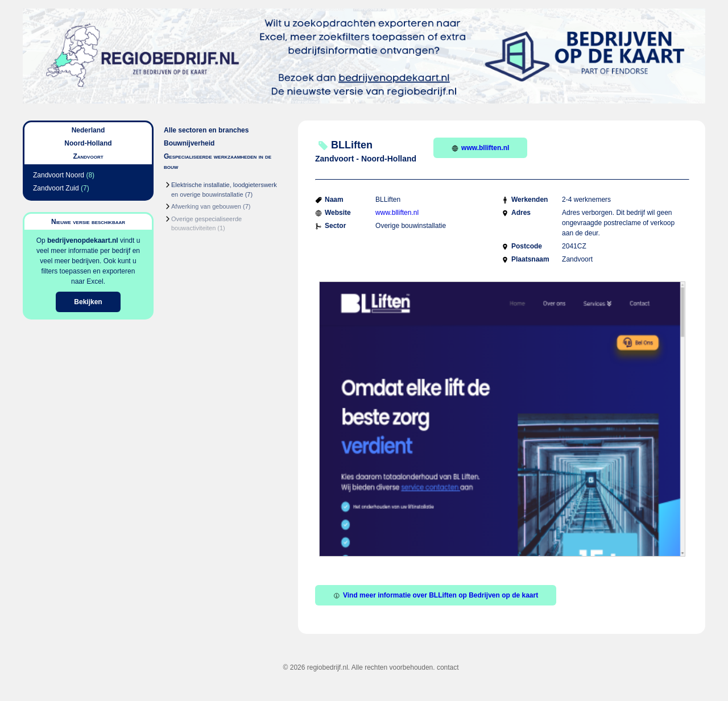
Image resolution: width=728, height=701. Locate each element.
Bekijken (88, 302)
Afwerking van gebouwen (206, 206)
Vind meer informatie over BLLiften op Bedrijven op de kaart (436, 595)
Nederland (88, 130)
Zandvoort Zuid (56, 188)
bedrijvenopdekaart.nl (83, 240)
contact (448, 667)
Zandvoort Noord (59, 175)
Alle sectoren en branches (206, 130)
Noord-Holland (88, 143)
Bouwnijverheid (189, 143)
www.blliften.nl (480, 148)
